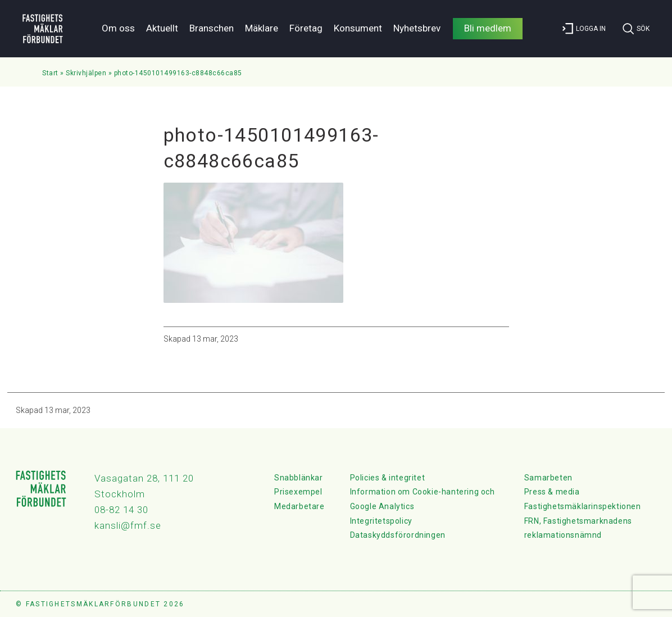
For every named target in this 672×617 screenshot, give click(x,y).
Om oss (118, 28)
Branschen (212, 28)
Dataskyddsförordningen (398, 535)
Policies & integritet (388, 478)
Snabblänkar (299, 478)
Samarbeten (548, 478)
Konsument (358, 28)
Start (50, 73)
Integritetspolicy (381, 521)
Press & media (552, 492)
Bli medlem (488, 28)
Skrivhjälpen (86, 73)
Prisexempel (298, 492)
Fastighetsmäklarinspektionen (583, 506)
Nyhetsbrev (417, 28)
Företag (306, 28)
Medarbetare (299, 506)
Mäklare (262, 28)
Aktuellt (162, 28)
